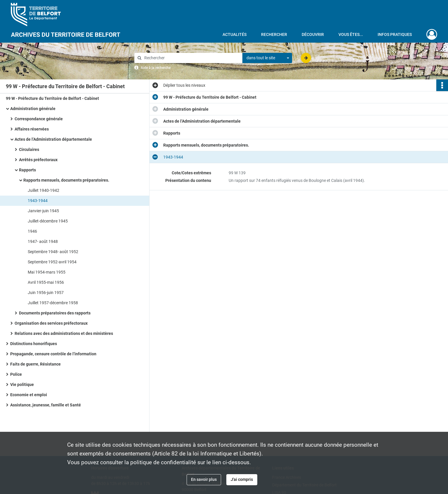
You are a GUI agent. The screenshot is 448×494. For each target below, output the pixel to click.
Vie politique (22, 385)
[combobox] (267, 58)
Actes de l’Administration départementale (53, 139)
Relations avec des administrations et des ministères (64, 333)
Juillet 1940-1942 (44, 190)
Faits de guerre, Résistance (35, 364)
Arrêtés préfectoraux (38, 160)
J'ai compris (242, 479)
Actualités (235, 34)
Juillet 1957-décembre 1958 (53, 303)
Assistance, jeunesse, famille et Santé (46, 405)
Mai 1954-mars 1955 (47, 272)
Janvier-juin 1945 (43, 211)
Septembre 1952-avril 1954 (52, 262)
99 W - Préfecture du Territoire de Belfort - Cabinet (52, 98)
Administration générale (33, 109)
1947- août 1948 (43, 241)
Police (16, 374)
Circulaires (29, 149)
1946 (32, 231)
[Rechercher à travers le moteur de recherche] (191, 58)
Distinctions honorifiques (34, 344)
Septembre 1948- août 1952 (53, 252)
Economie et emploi (29, 395)
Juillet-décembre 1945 (48, 221)
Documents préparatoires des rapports (55, 313)
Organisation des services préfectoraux (51, 323)
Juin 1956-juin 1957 (46, 293)
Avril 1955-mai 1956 (46, 282)
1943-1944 (38, 201)
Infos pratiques (395, 34)
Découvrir (313, 34)
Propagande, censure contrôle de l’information (53, 354)
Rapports (27, 170)
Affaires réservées (32, 129)
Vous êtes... (351, 34)
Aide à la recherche (156, 68)
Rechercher (274, 34)
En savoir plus (204, 479)
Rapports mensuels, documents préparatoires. (66, 180)
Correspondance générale (39, 119)
